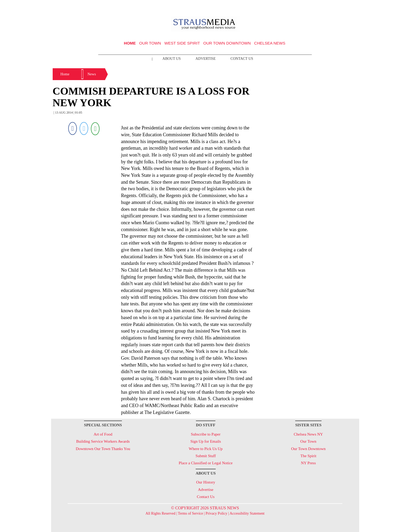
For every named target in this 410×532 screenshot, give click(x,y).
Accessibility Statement (247, 513)
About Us (172, 59)
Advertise (206, 59)
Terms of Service (191, 513)
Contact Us (242, 59)
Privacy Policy (216, 513)
